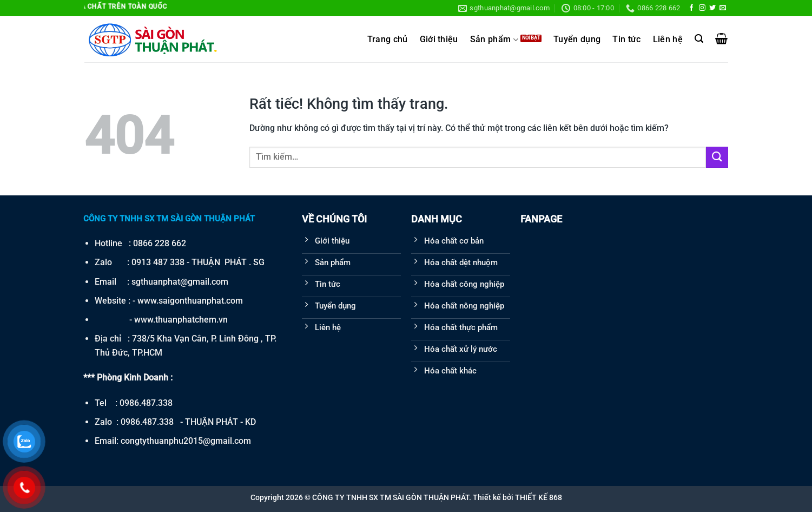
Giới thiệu (439, 40)
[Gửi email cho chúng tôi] (723, 8)
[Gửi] (717, 157)
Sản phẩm (494, 40)
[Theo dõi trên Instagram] (702, 8)
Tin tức (626, 40)
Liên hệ (668, 40)
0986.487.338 (146, 403)
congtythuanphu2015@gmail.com (186, 441)
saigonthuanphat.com (201, 301)
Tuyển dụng (577, 40)
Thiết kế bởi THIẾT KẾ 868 (517, 497)
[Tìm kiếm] (699, 39)
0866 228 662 (160, 243)
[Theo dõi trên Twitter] (712, 8)
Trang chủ (388, 40)
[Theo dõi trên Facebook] (691, 8)
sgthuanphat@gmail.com (180, 282)
